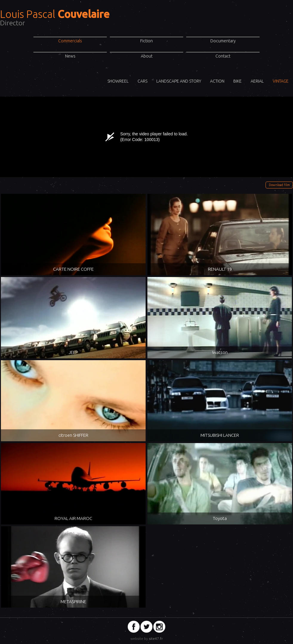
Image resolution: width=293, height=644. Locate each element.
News (70, 56)
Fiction (146, 41)
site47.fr (156, 638)
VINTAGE (281, 81)
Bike (238, 81)
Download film (279, 185)
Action (217, 81)
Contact (223, 56)
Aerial (257, 81)
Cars (142, 81)
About (147, 56)
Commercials (70, 41)
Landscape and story (179, 81)
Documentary (223, 41)
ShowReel (118, 81)
